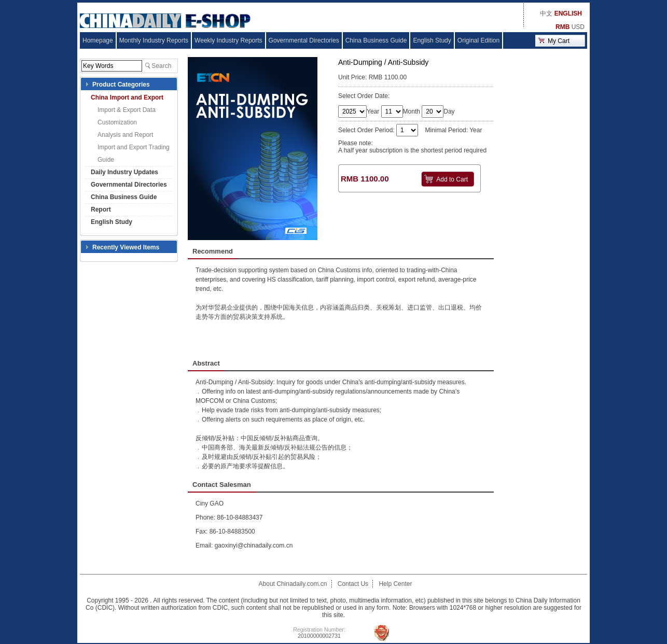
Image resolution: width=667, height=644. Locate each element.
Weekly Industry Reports (228, 40)
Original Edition (478, 40)
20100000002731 (319, 636)
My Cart (559, 41)
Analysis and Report (125, 135)
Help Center (395, 584)
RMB (562, 27)
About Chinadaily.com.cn (293, 584)
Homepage (98, 40)
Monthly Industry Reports (154, 40)
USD (578, 27)
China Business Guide (376, 40)
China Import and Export (127, 97)
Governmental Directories (304, 40)
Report (101, 209)
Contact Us (353, 584)
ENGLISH (568, 13)
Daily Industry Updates (124, 172)
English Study (432, 40)
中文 (546, 13)
